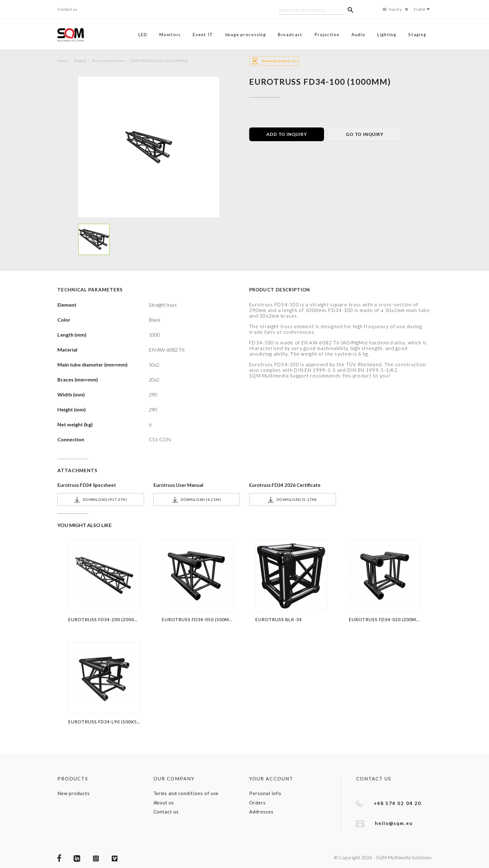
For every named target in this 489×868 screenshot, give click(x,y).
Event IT (203, 35)
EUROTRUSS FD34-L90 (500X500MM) (104, 722)
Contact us (67, 9)
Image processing (246, 35)
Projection (327, 35)
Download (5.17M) (292, 500)
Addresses (261, 812)
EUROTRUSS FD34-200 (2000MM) (104, 619)
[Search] (312, 11)
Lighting (387, 35)
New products (74, 793)
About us (164, 803)
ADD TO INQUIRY (286, 134)
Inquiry (396, 9)
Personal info (265, 793)
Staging (417, 35)
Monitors (170, 35)
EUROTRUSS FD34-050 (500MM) (198, 619)
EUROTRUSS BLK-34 (279, 619)
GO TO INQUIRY (364, 134)
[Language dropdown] (423, 9)
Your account (271, 779)
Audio (358, 35)
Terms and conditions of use (186, 793)
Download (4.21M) (197, 500)
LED (143, 35)
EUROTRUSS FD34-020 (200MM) (385, 619)
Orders (257, 803)
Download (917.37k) (101, 500)
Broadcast (290, 35)
